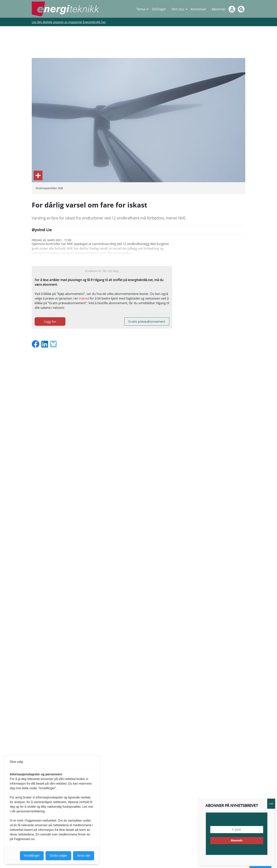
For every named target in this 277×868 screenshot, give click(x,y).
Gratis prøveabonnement (147, 322)
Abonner (219, 9)
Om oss (178, 9)
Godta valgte (58, 856)
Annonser (198, 9)
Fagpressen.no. (25, 839)
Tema (141, 9)
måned (84, 298)
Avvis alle (84, 856)
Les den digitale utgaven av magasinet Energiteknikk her (69, 22)
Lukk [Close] (271, 804)
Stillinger (159, 9)
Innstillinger (32, 856)
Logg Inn (50, 322)
